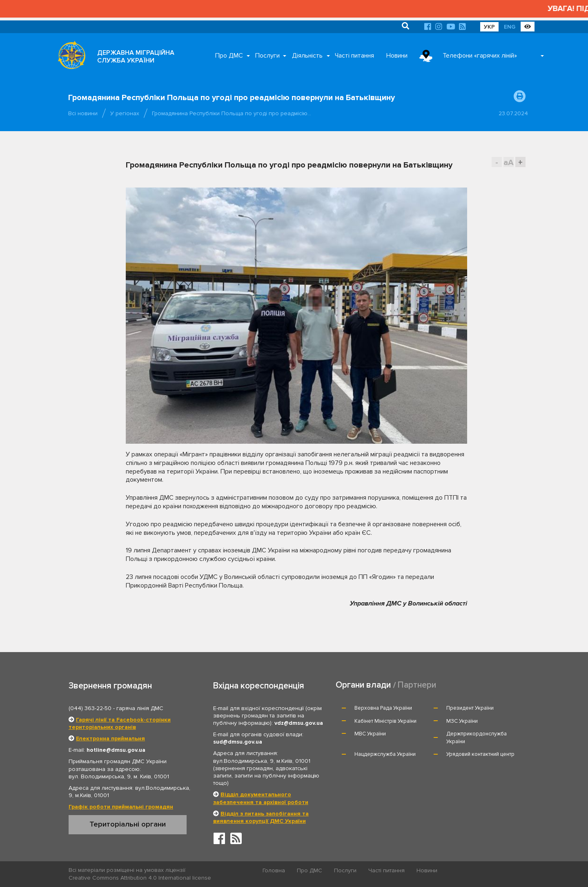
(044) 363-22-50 (90, 708)
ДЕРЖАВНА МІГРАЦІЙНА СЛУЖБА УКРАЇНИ (136, 57)
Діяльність (307, 56)
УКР (489, 27)
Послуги (267, 56)
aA (509, 162)
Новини (397, 56)
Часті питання (354, 56)
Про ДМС (229, 56)
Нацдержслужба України (385, 754)
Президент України (470, 708)
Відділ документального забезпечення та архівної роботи (261, 798)
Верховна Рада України (383, 708)
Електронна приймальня (110, 738)
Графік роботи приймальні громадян (121, 807)
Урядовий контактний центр (480, 754)
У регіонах (125, 113)
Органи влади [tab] (363, 685)
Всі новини (83, 113)
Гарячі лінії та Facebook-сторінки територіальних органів (120, 723)
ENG (510, 27)
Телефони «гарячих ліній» (480, 56)
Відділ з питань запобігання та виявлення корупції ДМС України (261, 817)
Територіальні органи (128, 824)
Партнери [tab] (417, 685)
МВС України (370, 734)
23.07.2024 (513, 113)
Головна (274, 870)
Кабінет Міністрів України (385, 721)
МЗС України (462, 721)
